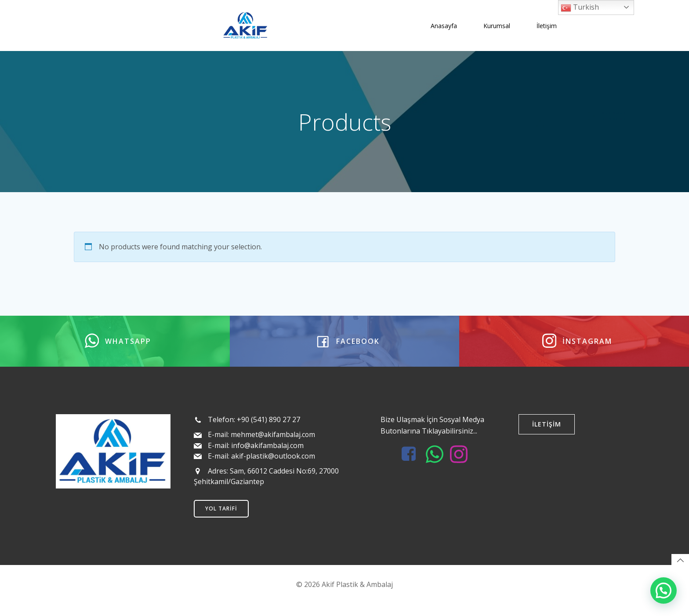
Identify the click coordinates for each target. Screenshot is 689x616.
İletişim (546, 24)
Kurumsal (496, 24)
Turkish (580, 8)
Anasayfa (443, 24)
